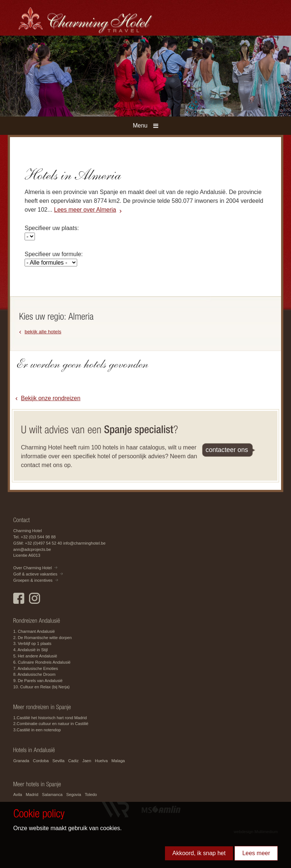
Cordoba (41, 761)
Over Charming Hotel (33, 568)
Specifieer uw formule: (54, 254)
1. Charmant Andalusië (34, 631)
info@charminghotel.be (84, 543)
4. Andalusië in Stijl (30, 650)
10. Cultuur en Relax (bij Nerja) (42, 687)
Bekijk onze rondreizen (51, 398)
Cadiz (73, 761)
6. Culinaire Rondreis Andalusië (42, 662)
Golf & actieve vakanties (35, 574)
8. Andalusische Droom (34, 674)
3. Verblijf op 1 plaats (32, 643)
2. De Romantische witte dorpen (42, 638)
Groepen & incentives (33, 580)
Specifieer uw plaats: (52, 228)
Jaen (87, 761)
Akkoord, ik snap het (199, 853)
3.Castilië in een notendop (37, 730)
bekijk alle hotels (43, 332)
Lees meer (256, 853)
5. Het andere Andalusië (35, 656)
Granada (21, 761)
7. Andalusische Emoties (36, 668)
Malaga (118, 761)
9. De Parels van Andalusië (38, 681)
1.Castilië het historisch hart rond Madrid (50, 718)
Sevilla (58, 761)
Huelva (101, 761)
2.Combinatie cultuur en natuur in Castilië (51, 724)
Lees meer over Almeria (85, 210)
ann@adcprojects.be (32, 549)
